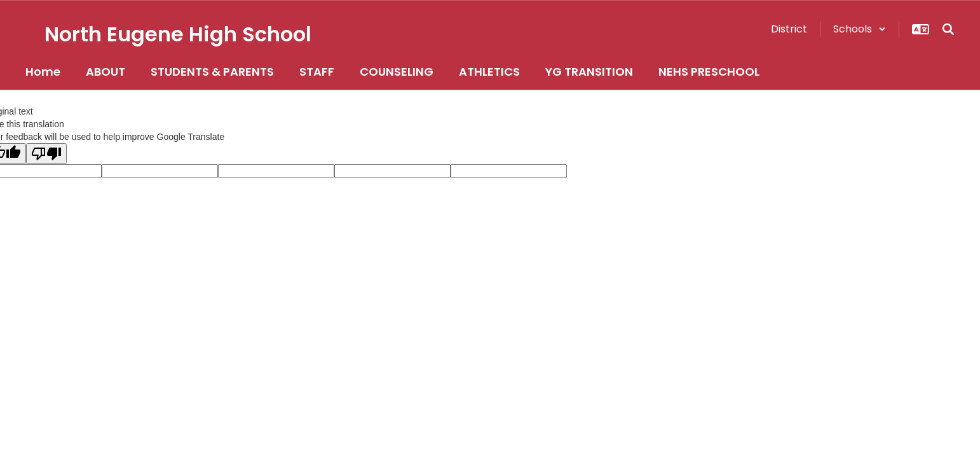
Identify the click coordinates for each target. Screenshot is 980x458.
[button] (860, 29)
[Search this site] (948, 29)
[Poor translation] (46, 154)
